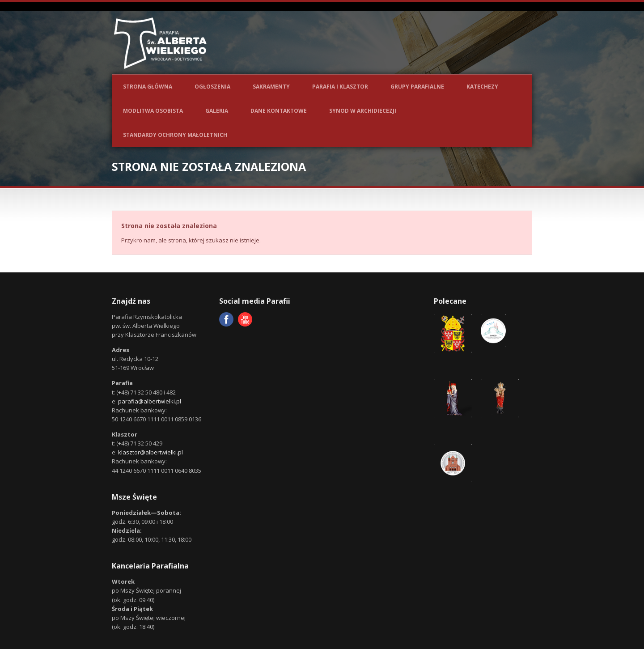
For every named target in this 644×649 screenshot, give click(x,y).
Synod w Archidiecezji (363, 111)
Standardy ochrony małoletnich (175, 135)
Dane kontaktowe (279, 111)
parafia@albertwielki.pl (150, 401)
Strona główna (148, 87)
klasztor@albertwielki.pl (150, 452)
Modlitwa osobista (153, 111)
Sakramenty (271, 87)
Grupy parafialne (417, 87)
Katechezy (482, 87)
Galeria (217, 111)
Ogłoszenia (212, 87)
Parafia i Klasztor (340, 87)
